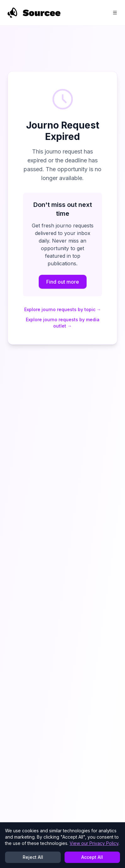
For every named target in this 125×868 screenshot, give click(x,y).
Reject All (33, 857)
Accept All (92, 857)
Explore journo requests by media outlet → (63, 323)
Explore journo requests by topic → (63, 309)
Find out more (63, 282)
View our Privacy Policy (94, 843)
